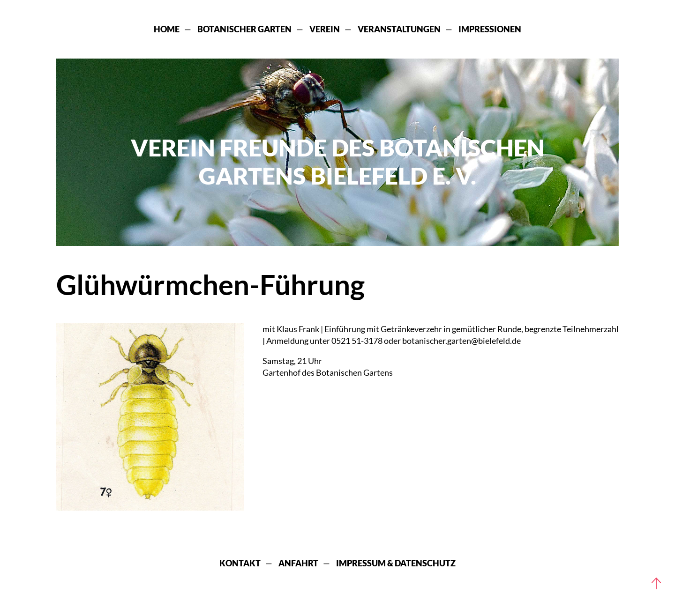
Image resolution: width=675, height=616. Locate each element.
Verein (325, 29)
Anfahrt (298, 563)
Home (167, 29)
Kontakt (240, 563)
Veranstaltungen (399, 29)
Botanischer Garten (244, 29)
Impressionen (490, 29)
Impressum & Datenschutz (396, 563)
